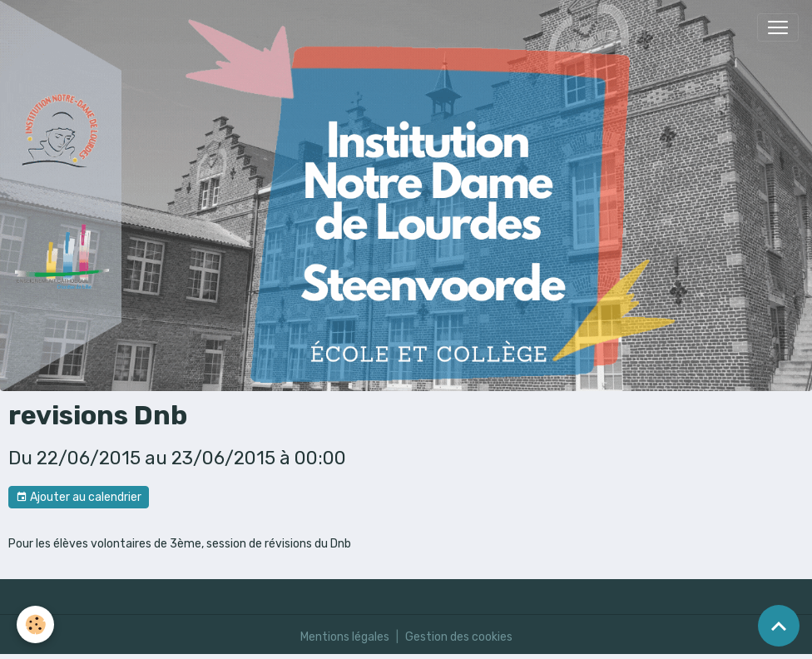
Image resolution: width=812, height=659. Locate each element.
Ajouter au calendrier (79, 498)
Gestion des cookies (459, 637)
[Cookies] (35, 624)
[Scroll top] (779, 626)
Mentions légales (345, 637)
